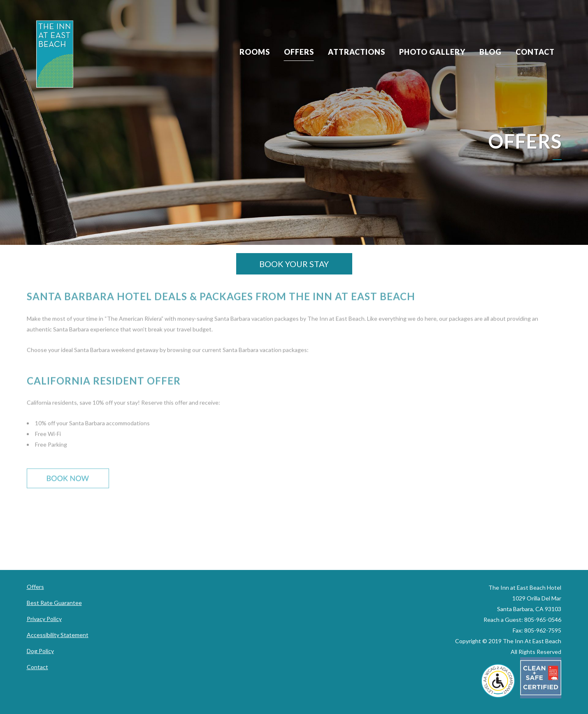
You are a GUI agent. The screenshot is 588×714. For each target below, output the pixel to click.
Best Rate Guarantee (54, 603)
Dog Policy (40, 651)
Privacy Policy (44, 619)
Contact (37, 667)
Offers (35, 587)
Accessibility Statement (58, 635)
